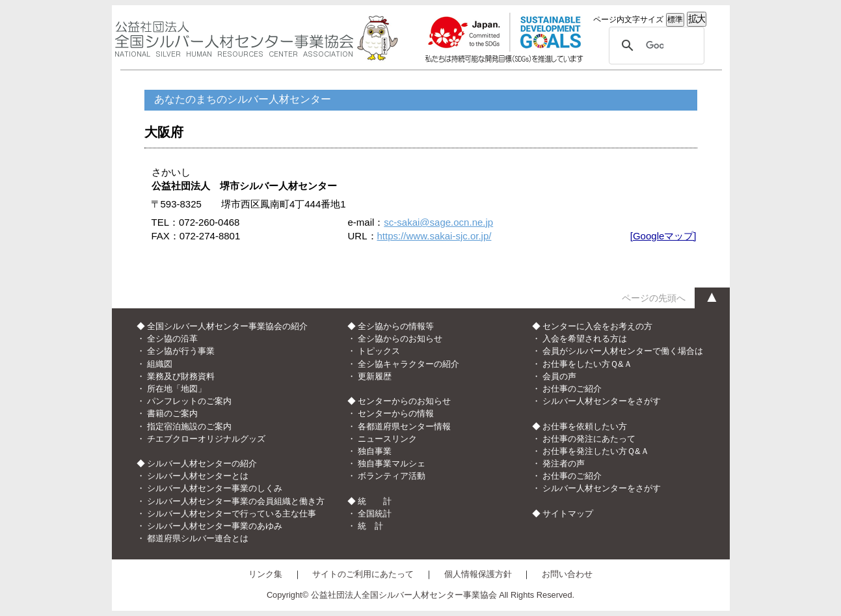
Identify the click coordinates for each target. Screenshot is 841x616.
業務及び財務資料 (181, 376)
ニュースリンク (387, 439)
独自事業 (375, 451)
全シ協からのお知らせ (400, 339)
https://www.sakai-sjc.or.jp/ (434, 236)
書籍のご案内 (172, 413)
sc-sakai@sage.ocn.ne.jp (438, 222)
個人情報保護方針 (478, 574)
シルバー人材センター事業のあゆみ (215, 526)
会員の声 (559, 376)
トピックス (379, 351)
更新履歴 (375, 376)
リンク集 (265, 574)
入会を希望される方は (585, 339)
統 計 (370, 526)
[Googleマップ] (663, 236)
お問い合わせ (567, 574)
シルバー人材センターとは (198, 476)
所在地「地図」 (177, 389)
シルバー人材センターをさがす (602, 401)
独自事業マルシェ (392, 463)
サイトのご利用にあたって (363, 574)
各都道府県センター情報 (404, 426)
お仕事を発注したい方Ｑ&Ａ (596, 451)
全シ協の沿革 (172, 339)
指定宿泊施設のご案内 (189, 426)
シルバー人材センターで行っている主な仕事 (232, 514)
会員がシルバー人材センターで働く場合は (623, 351)
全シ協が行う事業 (181, 351)
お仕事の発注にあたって (589, 439)
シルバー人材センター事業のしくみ (215, 488)
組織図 (160, 364)
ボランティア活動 (392, 476)
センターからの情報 (396, 413)
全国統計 (375, 514)
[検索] (655, 46)
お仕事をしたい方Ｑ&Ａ (587, 364)
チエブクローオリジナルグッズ (206, 439)
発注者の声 (564, 463)
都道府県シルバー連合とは (198, 538)
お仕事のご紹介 (572, 389)
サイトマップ (568, 514)
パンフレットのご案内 (189, 401)
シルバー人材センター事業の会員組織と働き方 (236, 501)
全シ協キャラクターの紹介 (408, 364)
